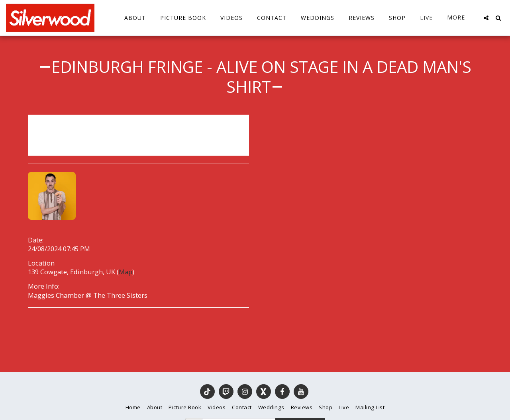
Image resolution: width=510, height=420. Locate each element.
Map (126, 272)
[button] (486, 18)
